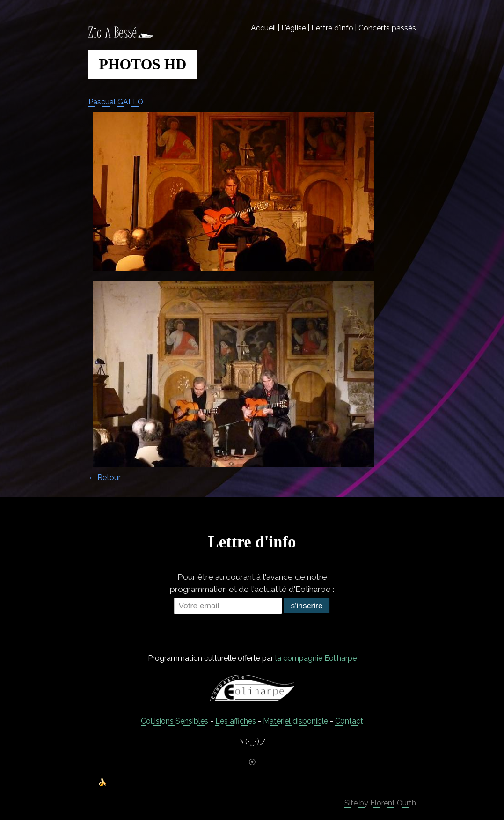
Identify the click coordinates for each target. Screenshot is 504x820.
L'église (294, 28)
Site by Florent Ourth (380, 803)
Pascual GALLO (116, 102)
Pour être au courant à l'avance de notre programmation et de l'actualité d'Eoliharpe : (252, 583)
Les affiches (236, 721)
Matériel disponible (296, 721)
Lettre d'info (332, 28)
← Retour (105, 477)
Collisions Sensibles (175, 721)
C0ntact (349, 721)
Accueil (263, 28)
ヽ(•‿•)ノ (252, 742)
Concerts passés (387, 28)
